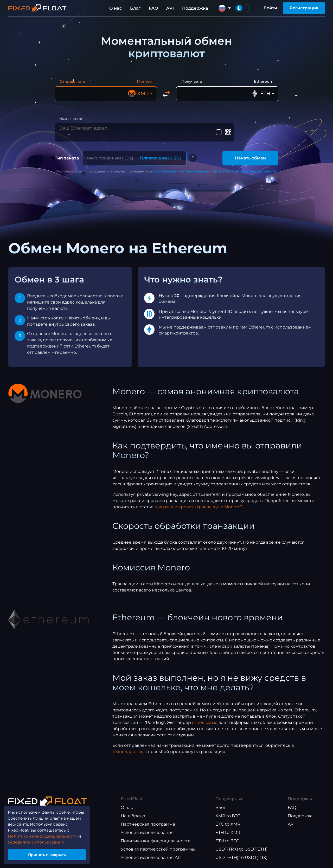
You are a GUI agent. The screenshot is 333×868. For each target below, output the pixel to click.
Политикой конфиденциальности (245, 169)
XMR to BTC (228, 814)
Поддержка (195, 8)
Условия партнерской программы (158, 847)
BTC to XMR (228, 822)
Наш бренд (133, 814)
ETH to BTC (227, 838)
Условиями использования (182, 169)
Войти (270, 8)
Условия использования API (151, 855)
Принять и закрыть (49, 853)
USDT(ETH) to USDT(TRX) (241, 855)
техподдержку (128, 749)
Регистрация (304, 8)
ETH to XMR (228, 830)
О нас (116, 8)
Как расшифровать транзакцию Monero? (198, 504)
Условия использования (147, 830)
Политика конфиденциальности (156, 838)
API (170, 8)
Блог (135, 8)
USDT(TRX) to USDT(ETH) (241, 847)
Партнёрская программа (148, 822)
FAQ (153, 8)
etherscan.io (205, 720)
